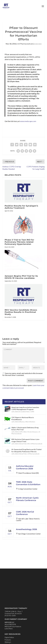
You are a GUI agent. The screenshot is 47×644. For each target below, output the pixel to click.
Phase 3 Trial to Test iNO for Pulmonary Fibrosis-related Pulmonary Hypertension (19, 242)
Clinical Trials (23, 444)
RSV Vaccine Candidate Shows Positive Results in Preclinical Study (21, 312)
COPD (32, 412)
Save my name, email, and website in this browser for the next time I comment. (23, 374)
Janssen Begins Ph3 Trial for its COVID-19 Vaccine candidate (21, 277)
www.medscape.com (28, 121)
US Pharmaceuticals (25, 44)
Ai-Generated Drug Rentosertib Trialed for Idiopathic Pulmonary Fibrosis (26, 450)
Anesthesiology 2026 (27, 529)
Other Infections (30, 422)
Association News (24, 412)
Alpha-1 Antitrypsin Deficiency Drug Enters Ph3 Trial (25, 429)
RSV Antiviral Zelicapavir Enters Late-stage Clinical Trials (26, 440)
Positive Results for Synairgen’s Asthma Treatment (21, 207)
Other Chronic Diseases (30, 432)
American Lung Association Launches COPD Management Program (25, 408)
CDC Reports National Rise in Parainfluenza (23, 418)
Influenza (22, 422)
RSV (28, 444)
